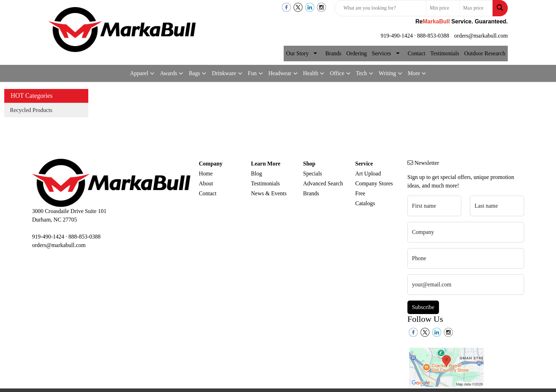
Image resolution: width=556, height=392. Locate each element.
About (206, 183)
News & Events (269, 193)
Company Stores (374, 183)
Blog (257, 173)
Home (206, 173)
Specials (313, 173)
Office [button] (337, 73)
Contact (417, 53)
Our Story (298, 53)
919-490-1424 (397, 36)
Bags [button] (194, 73)
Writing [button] (387, 73)
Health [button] (311, 73)
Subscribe (423, 307)
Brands (333, 53)
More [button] (414, 73)
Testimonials (445, 53)
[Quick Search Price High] (476, 8)
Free (360, 193)
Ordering (357, 53)
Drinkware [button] (224, 73)
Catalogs (365, 203)
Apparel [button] (139, 73)
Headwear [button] (280, 73)
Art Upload (368, 173)
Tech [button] (362, 73)
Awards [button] (168, 73)
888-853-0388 (433, 36)
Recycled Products (31, 110)
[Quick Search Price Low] (443, 8)
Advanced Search (323, 183)
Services (382, 53)
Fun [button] (252, 73)
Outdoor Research (485, 53)
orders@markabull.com (481, 36)
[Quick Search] (380, 8)
